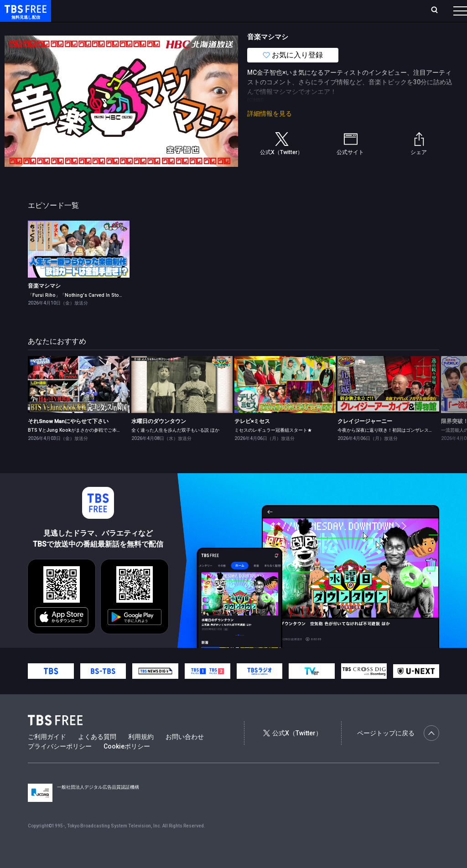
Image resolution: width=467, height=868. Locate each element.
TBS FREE (24, 16)
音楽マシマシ (44, 304)
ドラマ (184, 29)
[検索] (374, 11)
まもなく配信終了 (140, 29)
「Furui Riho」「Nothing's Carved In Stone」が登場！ (88, 313)
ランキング (172, 10)
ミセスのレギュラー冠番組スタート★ (273, 448)
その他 (362, 29)
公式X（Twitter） (292, 751)
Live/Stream (215, 10)
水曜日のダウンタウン (159, 439)
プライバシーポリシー (60, 765)
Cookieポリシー (127, 765)
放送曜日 (135, 10)
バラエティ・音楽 (228, 29)
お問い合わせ (185, 755)
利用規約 (141, 755)
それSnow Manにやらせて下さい (68, 439)
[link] (78, 267)
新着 (99, 29)
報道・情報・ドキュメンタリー (301, 29)
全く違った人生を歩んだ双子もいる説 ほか (175, 448)
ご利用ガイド (47, 755)
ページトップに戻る (398, 751)
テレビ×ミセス (252, 439)
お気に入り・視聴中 (271, 10)
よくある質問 (97, 755)
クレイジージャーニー (365, 439)
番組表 (438, 10)
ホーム (103, 10)
